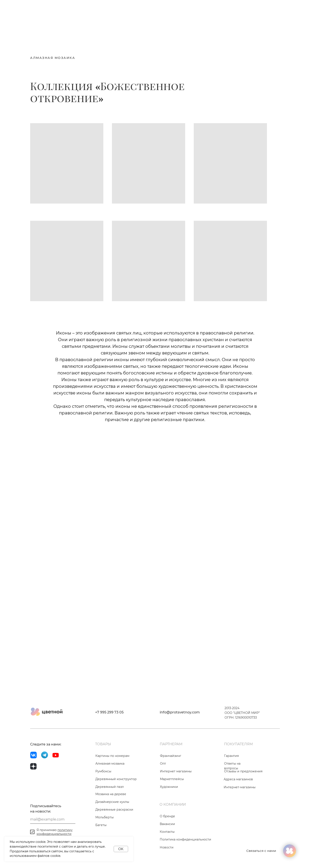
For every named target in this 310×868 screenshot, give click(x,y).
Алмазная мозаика (110, 764)
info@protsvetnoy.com (180, 712)
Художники (169, 787)
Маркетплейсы (172, 779)
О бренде (167, 816)
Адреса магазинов (238, 779)
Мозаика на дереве (111, 794)
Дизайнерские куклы (112, 802)
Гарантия (231, 756)
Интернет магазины (176, 771)
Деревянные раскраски (114, 810)
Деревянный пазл (110, 787)
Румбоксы (103, 771)
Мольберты (105, 817)
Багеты (101, 825)
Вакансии (167, 824)
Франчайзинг (171, 756)
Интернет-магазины (240, 787)
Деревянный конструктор (116, 779)
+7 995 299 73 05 (109, 712)
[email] (53, 819)
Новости (167, 847)
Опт (163, 764)
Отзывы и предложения (243, 771)
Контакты (167, 832)
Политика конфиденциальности (185, 839)
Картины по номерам (112, 756)
